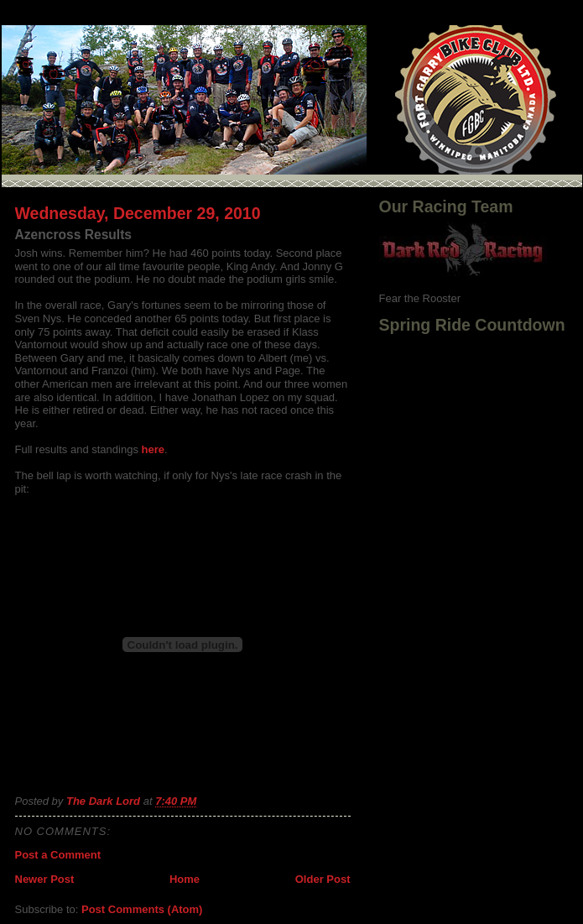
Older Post (323, 879)
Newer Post (45, 879)
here (153, 449)
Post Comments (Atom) (142, 909)
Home (185, 879)
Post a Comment (58, 855)
